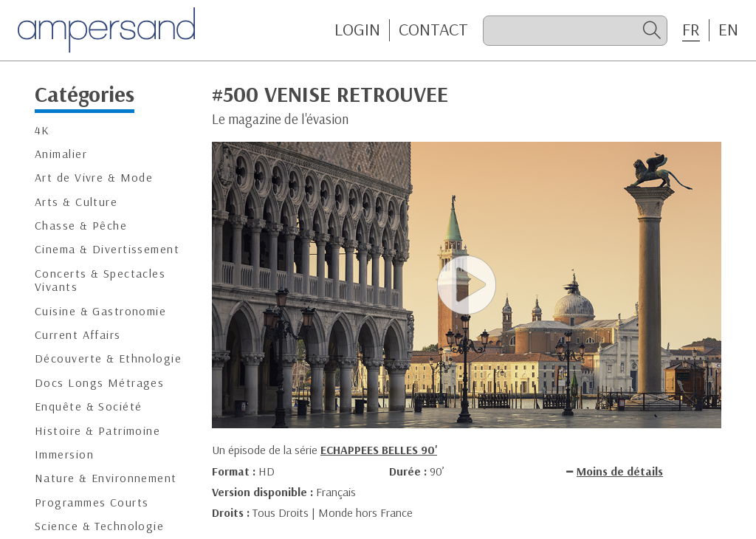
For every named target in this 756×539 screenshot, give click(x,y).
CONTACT (433, 30)
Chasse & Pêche (81, 226)
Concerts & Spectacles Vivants (100, 280)
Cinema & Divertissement (107, 249)
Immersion (64, 454)
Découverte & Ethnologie (108, 358)
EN (728, 30)
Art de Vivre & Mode (94, 178)
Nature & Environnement (106, 478)
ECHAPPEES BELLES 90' (379, 450)
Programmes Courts (92, 502)
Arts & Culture (76, 202)
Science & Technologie (99, 526)
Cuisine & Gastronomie (100, 311)
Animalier (61, 154)
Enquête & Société (88, 406)
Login (357, 30)
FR (691, 30)
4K (42, 130)
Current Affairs (78, 335)
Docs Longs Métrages (99, 383)
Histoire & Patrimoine (97, 431)
